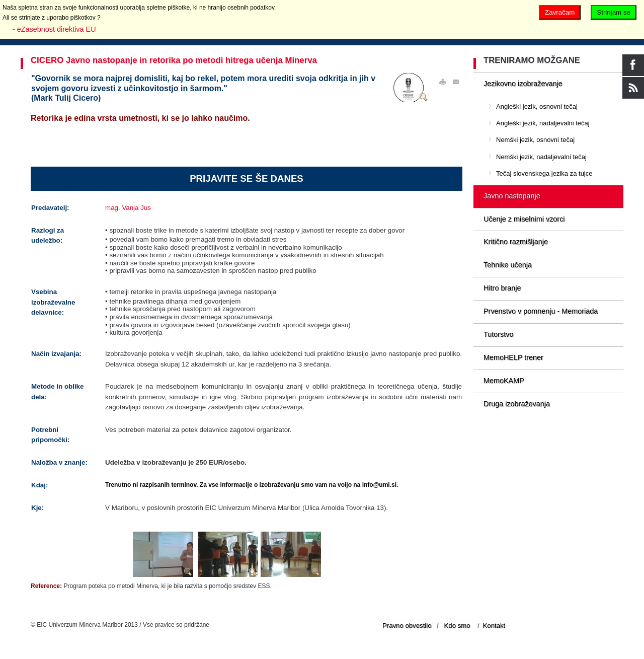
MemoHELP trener (513, 357)
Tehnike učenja (508, 265)
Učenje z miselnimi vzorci (524, 219)
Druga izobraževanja (517, 404)
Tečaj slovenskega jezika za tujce (544, 173)
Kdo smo (457, 626)
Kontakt (494, 626)
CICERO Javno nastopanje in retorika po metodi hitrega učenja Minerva (174, 60)
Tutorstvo (498, 334)
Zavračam (560, 12)
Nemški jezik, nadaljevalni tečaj (541, 157)
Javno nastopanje (512, 196)
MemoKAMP (504, 381)
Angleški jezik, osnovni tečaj (537, 106)
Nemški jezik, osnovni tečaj (535, 140)
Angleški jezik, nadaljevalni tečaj (543, 123)
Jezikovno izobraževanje (523, 84)
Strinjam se (614, 12)
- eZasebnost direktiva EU (54, 29)
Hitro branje (502, 288)
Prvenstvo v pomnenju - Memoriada (541, 311)
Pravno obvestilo (407, 626)
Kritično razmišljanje (516, 242)
